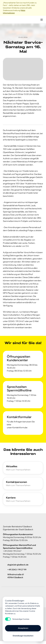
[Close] (42, 8)
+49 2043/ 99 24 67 (12, 551)
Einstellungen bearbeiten (23, 636)
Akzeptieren (23, 628)
